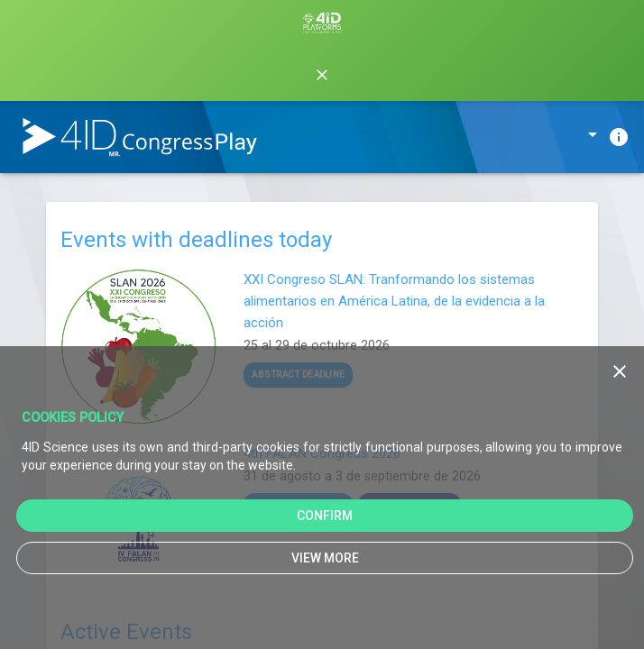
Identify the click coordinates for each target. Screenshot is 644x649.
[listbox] (565, 139)
